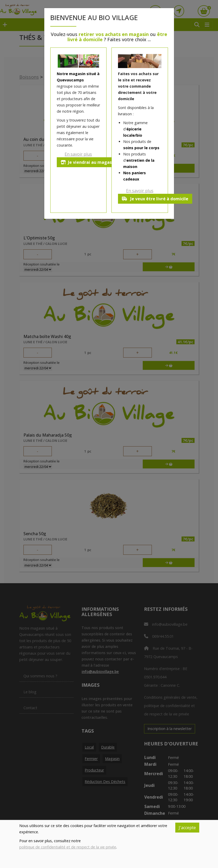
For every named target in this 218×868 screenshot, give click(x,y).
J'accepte (187, 828)
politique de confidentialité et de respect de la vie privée (68, 847)
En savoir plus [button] (78, 154)
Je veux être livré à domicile (156, 199)
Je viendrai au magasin (89, 162)
